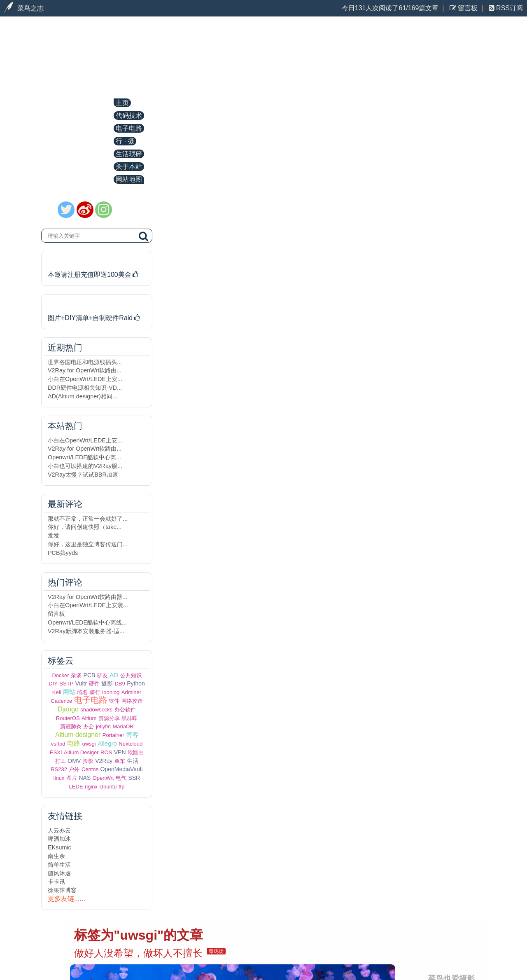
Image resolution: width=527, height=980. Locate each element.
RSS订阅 (509, 8)
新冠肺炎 (71, 726)
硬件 (94, 684)
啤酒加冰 (59, 839)
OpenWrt (103, 778)
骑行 (95, 692)
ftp (121, 787)
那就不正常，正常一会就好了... (88, 519)
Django (68, 709)
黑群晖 (129, 718)
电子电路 (129, 128)
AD (114, 675)
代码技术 (129, 116)
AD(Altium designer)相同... (83, 396)
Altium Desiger (81, 752)
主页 (122, 103)
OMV (74, 761)
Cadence (61, 701)
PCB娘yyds (63, 553)
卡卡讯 (56, 882)
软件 (114, 701)
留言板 (467, 8)
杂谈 (76, 675)
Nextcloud (131, 744)
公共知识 (131, 675)
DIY (53, 684)
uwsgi (89, 744)
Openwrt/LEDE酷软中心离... (84, 457)
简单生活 (59, 865)
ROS (106, 752)
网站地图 (129, 179)
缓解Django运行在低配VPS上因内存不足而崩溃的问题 (289, 301)
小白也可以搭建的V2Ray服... (85, 466)
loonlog (111, 692)
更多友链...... (66, 899)
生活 (133, 761)
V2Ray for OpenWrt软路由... (85, 370)
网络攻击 (132, 701)
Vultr (81, 683)
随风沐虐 (59, 873)
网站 (69, 692)
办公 (89, 726)
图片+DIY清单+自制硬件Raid (94, 318)
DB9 (120, 684)
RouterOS (68, 718)
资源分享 (109, 718)
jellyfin (103, 726)
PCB (90, 675)
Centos (90, 769)
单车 (120, 761)
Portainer (113, 735)
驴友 (103, 675)
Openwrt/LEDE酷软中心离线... (87, 622)
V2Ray (104, 761)
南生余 (56, 856)
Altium (89, 718)
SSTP (66, 684)
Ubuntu (108, 787)
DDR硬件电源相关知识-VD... (85, 388)
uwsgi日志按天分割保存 (221, 403)
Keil (57, 692)
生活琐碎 (129, 154)
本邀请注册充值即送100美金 (94, 275)
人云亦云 (59, 830)
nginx (91, 787)
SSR (134, 778)
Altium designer (78, 735)
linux (59, 778)
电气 (121, 778)
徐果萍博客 (62, 890)
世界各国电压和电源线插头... (85, 362)
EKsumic (59, 847)
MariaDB (123, 726)
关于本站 (129, 167)
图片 (72, 778)
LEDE (76, 787)
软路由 (136, 752)
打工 (61, 761)
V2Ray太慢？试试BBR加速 (83, 475)
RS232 (59, 769)
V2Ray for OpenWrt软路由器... (87, 597)
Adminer (131, 692)
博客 (132, 735)
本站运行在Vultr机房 (83, 261)
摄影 (107, 683)
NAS (85, 778)
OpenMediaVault (122, 769)
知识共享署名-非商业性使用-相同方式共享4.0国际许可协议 (443, 943)
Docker (60, 675)
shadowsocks (96, 710)
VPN (120, 752)
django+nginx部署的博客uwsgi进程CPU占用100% (279, 501)
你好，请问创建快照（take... (85, 527)
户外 (74, 769)
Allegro (107, 743)
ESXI (56, 752)
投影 (88, 761)
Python (136, 683)
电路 (74, 743)
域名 (82, 692)
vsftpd (58, 744)
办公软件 (125, 710)
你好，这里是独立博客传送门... (88, 544)
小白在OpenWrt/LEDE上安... (85, 379)
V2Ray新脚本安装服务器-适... (86, 631)
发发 (54, 536)
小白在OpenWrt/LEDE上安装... (88, 605)
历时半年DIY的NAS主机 (90, 304)
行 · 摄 (125, 141)
